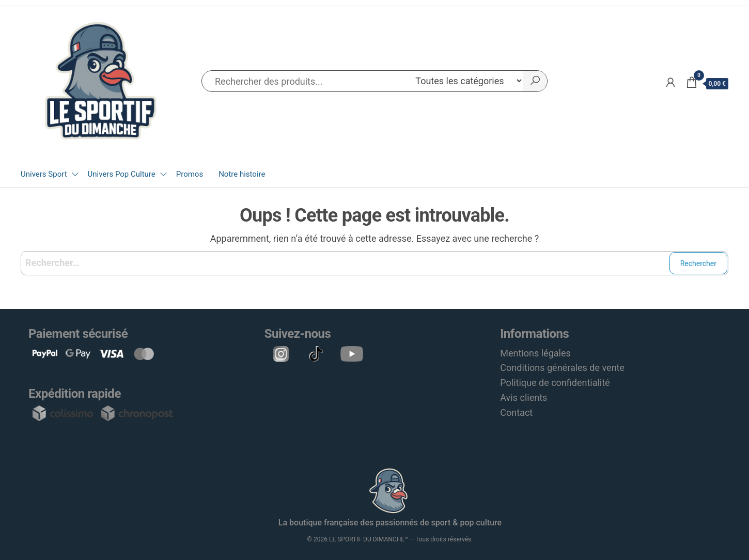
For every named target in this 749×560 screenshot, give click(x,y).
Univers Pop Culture (122, 174)
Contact (516, 413)
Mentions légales (535, 353)
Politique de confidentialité (555, 383)
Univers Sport (44, 174)
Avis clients (524, 398)
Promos (190, 174)
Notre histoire (242, 174)
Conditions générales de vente (562, 368)
